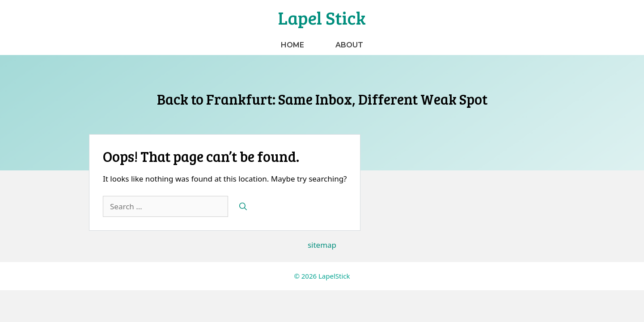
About (349, 45)
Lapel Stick (322, 17)
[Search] (243, 207)
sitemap (322, 245)
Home (292, 45)
